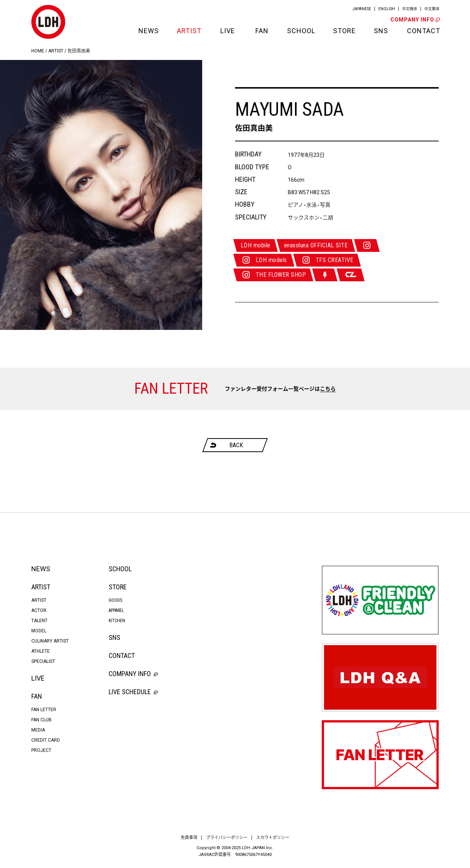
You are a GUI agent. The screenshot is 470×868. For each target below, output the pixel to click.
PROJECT (41, 750)
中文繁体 (432, 9)
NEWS (148, 31)
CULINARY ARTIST (50, 641)
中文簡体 (410, 9)
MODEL (39, 631)
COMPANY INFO (415, 20)
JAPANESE (362, 9)
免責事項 (189, 838)
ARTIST (189, 31)
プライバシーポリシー (227, 838)
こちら (328, 389)
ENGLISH (387, 9)
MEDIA (38, 730)
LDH (48, 22)
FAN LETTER (44, 710)
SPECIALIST (43, 661)
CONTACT (423, 31)
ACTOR (39, 610)
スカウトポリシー (273, 838)
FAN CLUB (41, 720)
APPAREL (116, 610)
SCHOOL (301, 31)
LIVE (228, 31)
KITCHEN (117, 621)
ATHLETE (41, 651)
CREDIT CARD (46, 740)
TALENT (39, 621)
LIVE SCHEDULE (133, 692)
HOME (38, 51)
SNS (381, 31)
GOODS (115, 600)
